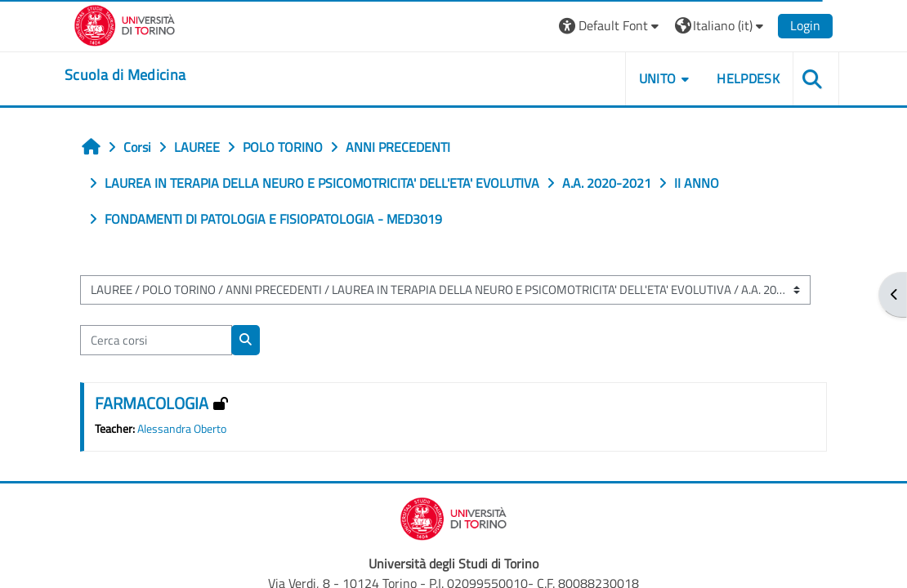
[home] (125, 75)
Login (805, 25)
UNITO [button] (658, 78)
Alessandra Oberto (182, 429)
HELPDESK (748, 78)
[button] (611, 26)
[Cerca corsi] (156, 340)
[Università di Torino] (125, 24)
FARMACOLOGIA (152, 403)
